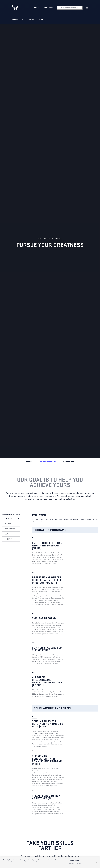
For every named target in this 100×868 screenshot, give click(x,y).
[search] (70, 8)
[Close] (97, 862)
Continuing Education (34, 19)
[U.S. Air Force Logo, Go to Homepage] (17, 8)
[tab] (12, 519)
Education (16, 19)
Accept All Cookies (75, 864)
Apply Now (48, 8)
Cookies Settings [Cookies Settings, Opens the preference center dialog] (75, 860)
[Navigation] (87, 8)
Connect (38, 8)
